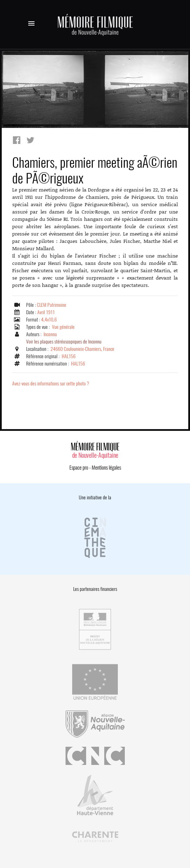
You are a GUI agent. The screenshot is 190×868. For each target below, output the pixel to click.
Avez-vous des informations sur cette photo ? (51, 384)
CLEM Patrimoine (52, 305)
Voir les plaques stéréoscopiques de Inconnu (64, 342)
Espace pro (79, 468)
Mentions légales (106, 468)
